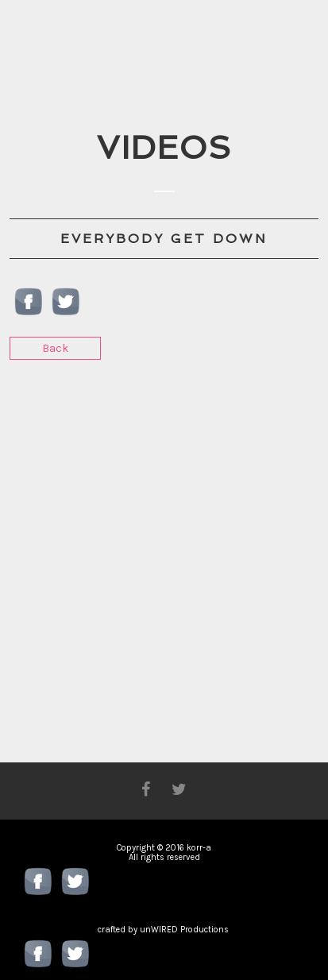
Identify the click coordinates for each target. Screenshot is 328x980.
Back (55, 348)
